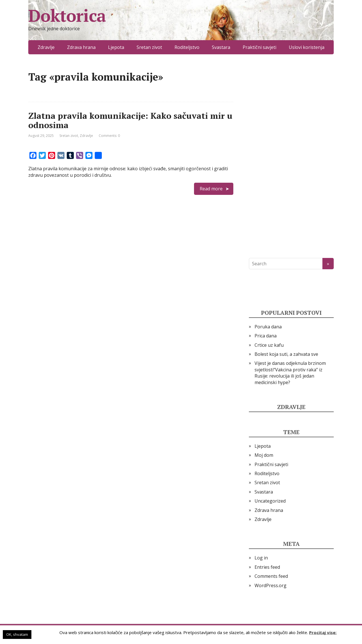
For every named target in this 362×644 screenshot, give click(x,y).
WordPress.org (271, 585)
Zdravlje (46, 47)
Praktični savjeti (259, 47)
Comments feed (271, 576)
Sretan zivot (149, 47)
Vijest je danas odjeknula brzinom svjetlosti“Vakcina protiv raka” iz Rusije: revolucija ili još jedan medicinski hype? (290, 373)
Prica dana (266, 336)
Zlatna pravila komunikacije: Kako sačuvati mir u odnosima (130, 120)
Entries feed (267, 567)
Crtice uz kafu (269, 345)
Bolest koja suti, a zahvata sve (286, 354)
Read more (211, 189)
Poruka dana (268, 327)
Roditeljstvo (187, 47)
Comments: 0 (109, 136)
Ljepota (116, 47)
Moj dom (264, 455)
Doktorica (67, 16)
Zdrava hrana (81, 47)
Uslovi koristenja (307, 47)
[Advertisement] (291, 156)
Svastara (221, 47)
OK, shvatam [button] (17, 634)
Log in (261, 558)
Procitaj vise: (323, 632)
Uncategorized (270, 501)
